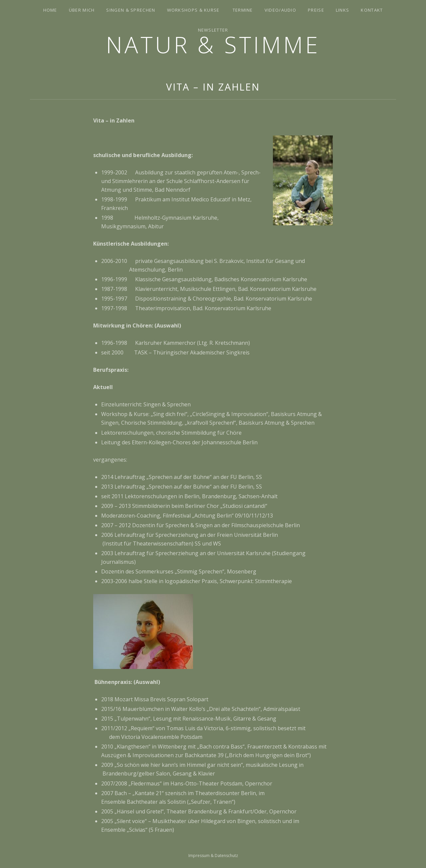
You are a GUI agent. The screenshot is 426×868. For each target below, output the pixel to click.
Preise (316, 10)
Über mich (82, 10)
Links (343, 10)
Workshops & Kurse (193, 10)
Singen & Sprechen (131, 10)
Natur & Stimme (213, 44)
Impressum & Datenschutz (213, 856)
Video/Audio (280, 10)
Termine (243, 10)
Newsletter (213, 30)
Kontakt (372, 10)
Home (50, 10)
